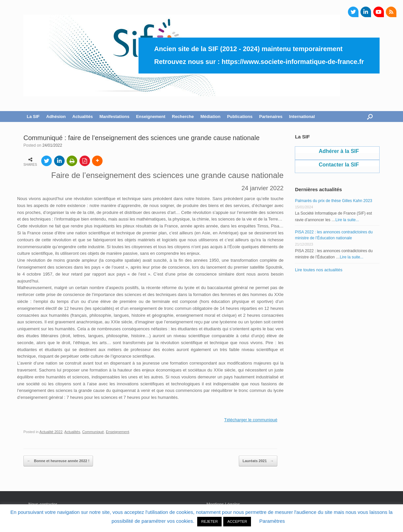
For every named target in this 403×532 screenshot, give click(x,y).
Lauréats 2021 (258, 461)
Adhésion (56, 117)
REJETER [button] (209, 521)
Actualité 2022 (51, 432)
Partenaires (271, 117)
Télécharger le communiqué (251, 420)
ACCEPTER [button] (237, 521)
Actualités (82, 117)
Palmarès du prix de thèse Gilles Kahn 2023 (333, 201)
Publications (240, 117)
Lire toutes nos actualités (319, 270)
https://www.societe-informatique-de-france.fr (293, 62)
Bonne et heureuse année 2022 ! (58, 461)
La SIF (33, 117)
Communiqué (93, 432)
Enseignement (151, 117)
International (302, 117)
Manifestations (114, 117)
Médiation (211, 117)
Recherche (183, 117)
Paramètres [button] (272, 521)
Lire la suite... (347, 220)
